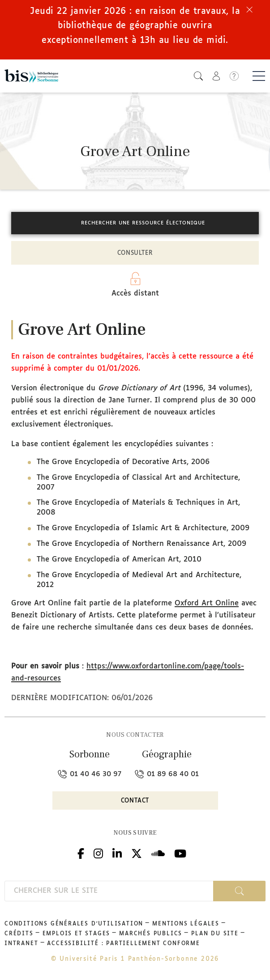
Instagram (98, 852)
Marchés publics (151, 934)
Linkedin (117, 852)
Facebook (81, 852)
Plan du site (215, 934)
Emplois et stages (77, 934)
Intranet (21, 944)
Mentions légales (186, 924)
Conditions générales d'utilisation (74, 924)
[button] (198, 76)
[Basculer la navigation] (259, 76)
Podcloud (158, 852)
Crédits (19, 934)
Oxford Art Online (207, 603)
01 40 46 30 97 (90, 774)
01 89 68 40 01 (167, 774)
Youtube (180, 852)
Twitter (137, 852)
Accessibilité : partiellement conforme (123, 944)
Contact (135, 801)
